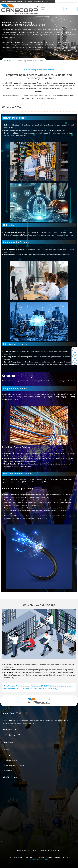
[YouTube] (19, 735)
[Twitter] (10, 735)
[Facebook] (5, 735)
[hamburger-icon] (43, 9)
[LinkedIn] (15, 735)
